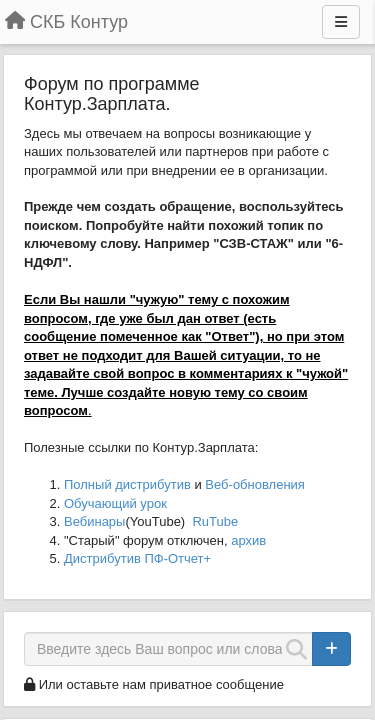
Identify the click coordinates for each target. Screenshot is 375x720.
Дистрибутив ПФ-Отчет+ (137, 558)
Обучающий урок (115, 503)
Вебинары (94, 521)
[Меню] (341, 22)
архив (248, 540)
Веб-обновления (255, 484)
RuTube (215, 521)
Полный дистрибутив (127, 484)
